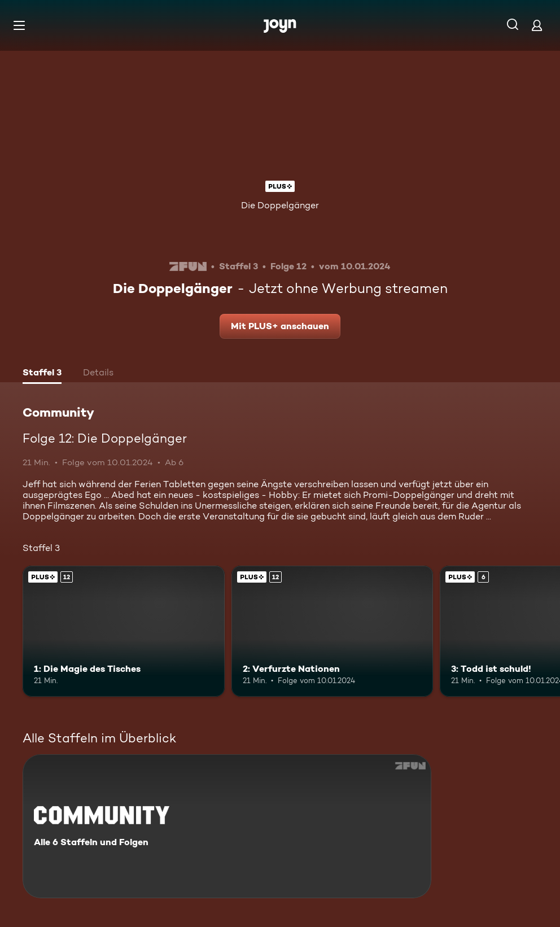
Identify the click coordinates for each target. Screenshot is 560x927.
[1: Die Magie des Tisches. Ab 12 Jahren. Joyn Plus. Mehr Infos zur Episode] (124, 631)
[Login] (537, 25)
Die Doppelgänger (280, 205)
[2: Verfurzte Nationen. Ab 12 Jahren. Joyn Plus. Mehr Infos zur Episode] (333, 631)
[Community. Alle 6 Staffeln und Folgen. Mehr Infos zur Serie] (227, 826)
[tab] (42, 374)
